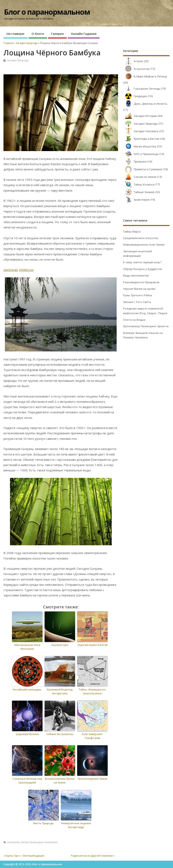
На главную (15, 34)
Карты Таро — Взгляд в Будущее (25, 856)
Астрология (136, 69)
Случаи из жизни (140, 177)
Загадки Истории (140, 116)
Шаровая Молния (27, 734)
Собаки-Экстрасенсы (60, 734)
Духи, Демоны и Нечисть (145, 104)
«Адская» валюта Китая (92, 645)
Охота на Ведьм (134, 320)
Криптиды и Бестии (141, 139)
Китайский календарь (27, 689)
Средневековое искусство (141, 238)
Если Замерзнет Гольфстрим (92, 736)
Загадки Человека (141, 131)
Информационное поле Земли (144, 245)
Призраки (135, 161)
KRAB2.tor (26, 270)
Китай (25, 842)
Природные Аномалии (43, 842)
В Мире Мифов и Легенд (145, 76)
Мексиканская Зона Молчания (27, 647)
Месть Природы (44, 823)
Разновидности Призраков (141, 282)
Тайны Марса (132, 232)
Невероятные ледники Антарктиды (76, 825)
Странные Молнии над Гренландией (27, 781)
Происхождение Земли (92, 779)
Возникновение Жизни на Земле (60, 781)
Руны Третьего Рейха (137, 295)
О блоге (38, 34)
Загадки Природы (18, 60)
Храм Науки (136, 200)
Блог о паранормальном (47, 12)
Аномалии (14, 842)
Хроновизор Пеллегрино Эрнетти (146, 326)
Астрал (133, 61)
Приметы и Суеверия (143, 169)
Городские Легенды (142, 89)
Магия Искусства (140, 146)
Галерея (57, 34)
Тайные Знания (139, 192)
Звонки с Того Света (137, 302)
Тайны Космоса (139, 184)
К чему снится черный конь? (142, 262)
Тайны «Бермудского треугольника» (92, 691)
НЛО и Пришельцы (141, 154)
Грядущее (135, 96)
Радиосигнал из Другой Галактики (92, 856)
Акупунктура (60, 645)
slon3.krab (11, 270)
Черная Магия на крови (139, 289)
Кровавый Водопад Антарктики (60, 691)
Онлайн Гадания (84, 34)
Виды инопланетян (136, 275)
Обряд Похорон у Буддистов (142, 269)
